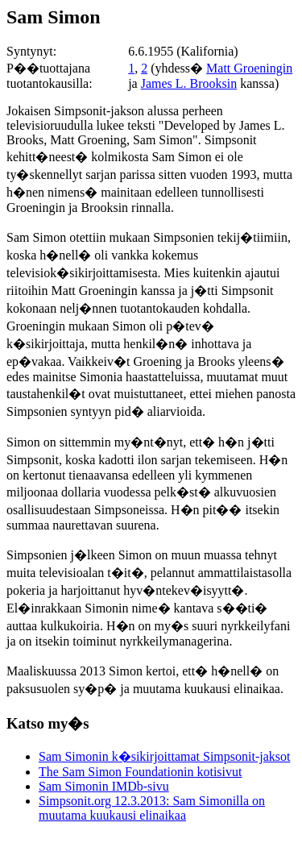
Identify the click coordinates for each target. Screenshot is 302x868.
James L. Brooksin (189, 83)
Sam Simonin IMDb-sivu (104, 786)
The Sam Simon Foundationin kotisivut (140, 772)
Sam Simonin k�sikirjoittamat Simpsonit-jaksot (164, 756)
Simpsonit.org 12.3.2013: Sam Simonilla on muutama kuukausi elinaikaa (152, 808)
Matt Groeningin (249, 68)
